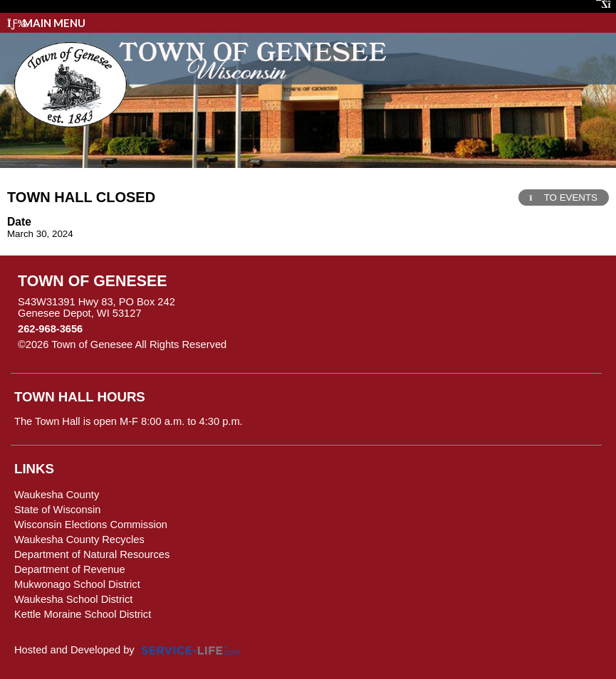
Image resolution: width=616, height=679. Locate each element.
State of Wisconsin (57, 510)
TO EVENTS (564, 198)
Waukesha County (57, 495)
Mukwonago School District (77, 584)
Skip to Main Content (288, 344)
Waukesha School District (73, 599)
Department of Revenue (70, 569)
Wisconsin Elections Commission (91, 525)
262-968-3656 (50, 329)
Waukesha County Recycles (79, 539)
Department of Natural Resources (92, 554)
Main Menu (46, 23)
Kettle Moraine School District (83, 614)
